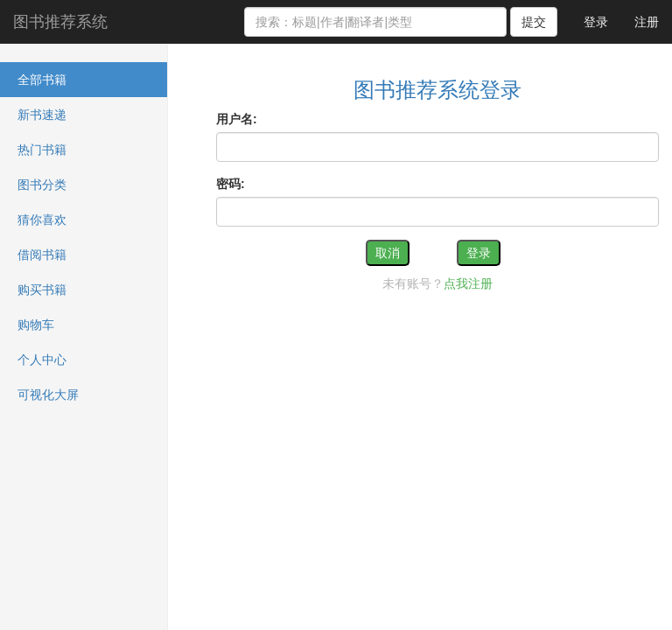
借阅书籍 (42, 255)
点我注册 (468, 283)
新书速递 (42, 115)
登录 (596, 22)
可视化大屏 (48, 395)
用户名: (237, 119)
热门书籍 (42, 150)
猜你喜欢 (42, 220)
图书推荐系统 (60, 22)
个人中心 (42, 360)
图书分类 (42, 185)
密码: (231, 184)
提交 (534, 22)
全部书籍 (42, 80)
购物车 (36, 325)
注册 (647, 22)
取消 (388, 253)
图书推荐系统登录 (437, 90)
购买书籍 (42, 290)
